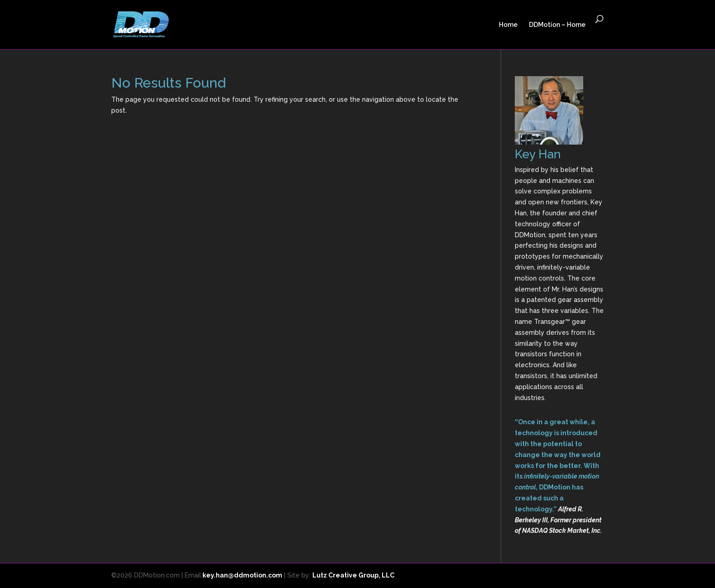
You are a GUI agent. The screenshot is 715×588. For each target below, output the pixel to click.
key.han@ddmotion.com (242, 575)
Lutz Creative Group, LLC (353, 575)
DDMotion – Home (557, 25)
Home (508, 25)
